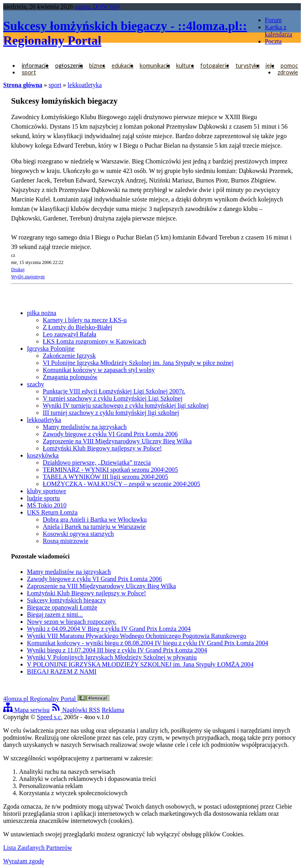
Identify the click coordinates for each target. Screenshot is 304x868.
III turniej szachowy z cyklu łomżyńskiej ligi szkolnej (111, 413)
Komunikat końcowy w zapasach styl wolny (99, 370)
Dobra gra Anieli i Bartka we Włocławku (95, 519)
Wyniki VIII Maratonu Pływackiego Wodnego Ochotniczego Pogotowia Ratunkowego (137, 636)
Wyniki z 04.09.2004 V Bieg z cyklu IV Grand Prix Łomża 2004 (109, 629)
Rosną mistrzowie (66, 541)
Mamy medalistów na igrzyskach (85, 427)
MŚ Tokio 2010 (47, 505)
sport (29, 72)
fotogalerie (215, 66)
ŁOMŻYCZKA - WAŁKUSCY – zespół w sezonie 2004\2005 (122, 484)
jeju (270, 66)
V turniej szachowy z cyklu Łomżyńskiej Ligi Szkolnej (113, 398)
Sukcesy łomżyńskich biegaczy (66, 600)
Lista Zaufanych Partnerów (38, 848)
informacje (35, 66)
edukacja (123, 66)
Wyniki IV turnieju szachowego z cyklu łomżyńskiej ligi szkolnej (126, 406)
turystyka (248, 66)
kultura (185, 66)
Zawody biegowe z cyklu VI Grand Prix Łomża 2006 (110, 434)
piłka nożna (42, 313)
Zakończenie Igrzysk (69, 356)
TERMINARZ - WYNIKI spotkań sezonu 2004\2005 (110, 470)
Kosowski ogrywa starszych (78, 534)
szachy (36, 384)
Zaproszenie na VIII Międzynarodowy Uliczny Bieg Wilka (117, 441)
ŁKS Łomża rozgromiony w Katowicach (94, 341)
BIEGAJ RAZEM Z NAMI (62, 671)
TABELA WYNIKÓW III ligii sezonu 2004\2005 (105, 477)
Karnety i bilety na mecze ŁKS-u (85, 320)
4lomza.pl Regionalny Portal (56, 699)
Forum (273, 20)
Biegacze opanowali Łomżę (62, 607)
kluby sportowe (47, 491)
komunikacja (155, 66)
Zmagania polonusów (70, 377)
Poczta (273, 41)
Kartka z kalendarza (278, 31)
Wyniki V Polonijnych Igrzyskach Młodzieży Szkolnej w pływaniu (112, 657)
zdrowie (288, 72)
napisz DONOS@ (98, 7)
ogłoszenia (69, 66)
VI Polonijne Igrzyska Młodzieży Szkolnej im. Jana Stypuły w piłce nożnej (138, 363)
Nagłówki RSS (76, 710)
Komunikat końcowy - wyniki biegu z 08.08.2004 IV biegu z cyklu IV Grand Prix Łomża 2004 (148, 643)
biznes (97, 66)
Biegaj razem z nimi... (55, 614)
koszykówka (43, 455)
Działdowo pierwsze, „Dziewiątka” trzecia (97, 462)
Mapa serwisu (26, 710)
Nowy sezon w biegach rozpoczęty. (72, 622)
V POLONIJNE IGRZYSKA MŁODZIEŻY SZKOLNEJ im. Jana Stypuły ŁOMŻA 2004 (140, 664)
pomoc (289, 66)
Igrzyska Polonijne (51, 349)
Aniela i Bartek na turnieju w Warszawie (94, 527)
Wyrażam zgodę (24, 861)
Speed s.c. (49, 717)
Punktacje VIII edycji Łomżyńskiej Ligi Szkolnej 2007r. (114, 391)
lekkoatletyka (85, 85)
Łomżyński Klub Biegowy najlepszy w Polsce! (102, 448)
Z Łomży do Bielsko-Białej (78, 327)
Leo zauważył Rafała (69, 334)
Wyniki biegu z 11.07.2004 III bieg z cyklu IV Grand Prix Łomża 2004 (117, 650)
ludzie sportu (43, 498)
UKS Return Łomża (52, 512)
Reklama (113, 710)
